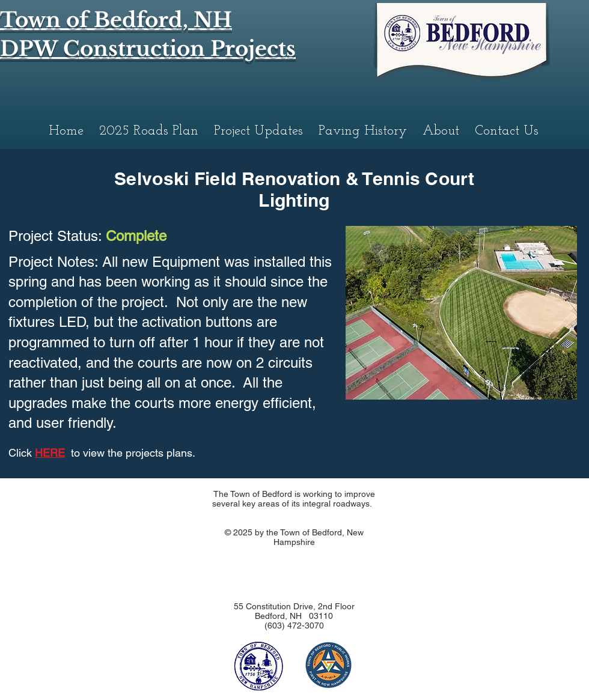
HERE (50, 453)
